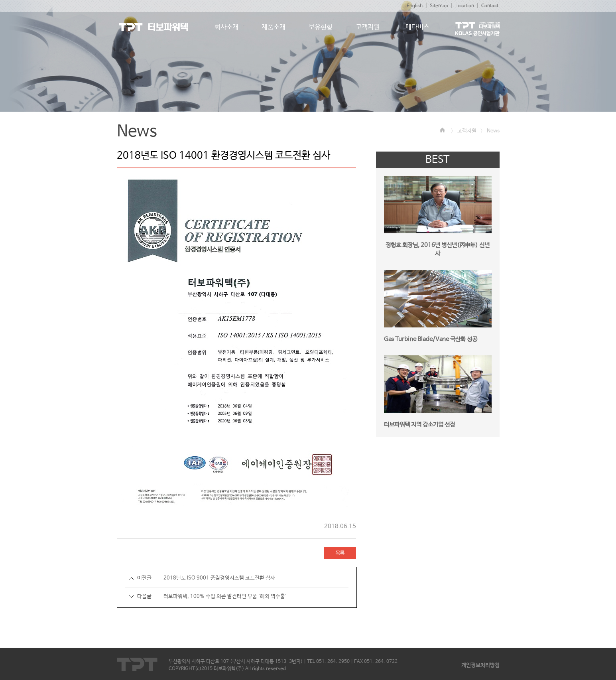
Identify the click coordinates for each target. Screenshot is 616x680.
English (415, 6)
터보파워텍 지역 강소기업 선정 (419, 425)
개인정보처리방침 (480, 665)
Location (465, 6)
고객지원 (467, 131)
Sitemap (439, 6)
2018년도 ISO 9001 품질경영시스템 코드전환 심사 (219, 578)
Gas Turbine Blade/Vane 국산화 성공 (431, 339)
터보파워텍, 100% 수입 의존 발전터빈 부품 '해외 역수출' (225, 596)
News (493, 131)
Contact (490, 6)
